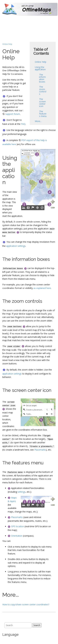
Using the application (40, 68)
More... (38, 121)
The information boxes (42, 78)
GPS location (18, 526)
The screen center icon (42, 103)
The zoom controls (43, 90)
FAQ (23, 124)
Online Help (41, 62)
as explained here (42, 288)
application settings (16, 246)
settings (22, 492)
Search (37, 625)
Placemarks (40, 450)
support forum (13, 114)
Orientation (17, 536)
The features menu (43, 114)
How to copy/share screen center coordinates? (26, 604)
